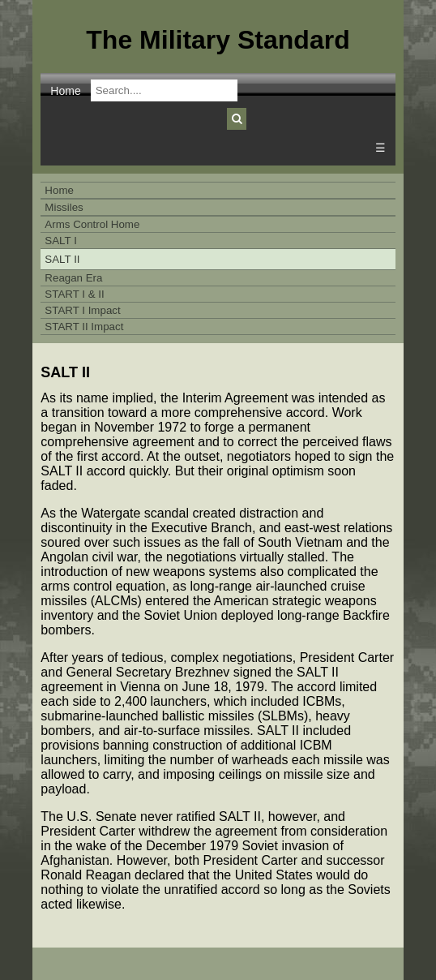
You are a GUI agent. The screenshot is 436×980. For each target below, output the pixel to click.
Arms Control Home (92, 224)
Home (65, 91)
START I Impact (82, 310)
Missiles (64, 207)
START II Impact (84, 327)
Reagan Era (73, 278)
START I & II (74, 294)
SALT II (62, 259)
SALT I (61, 241)
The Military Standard (218, 40)
